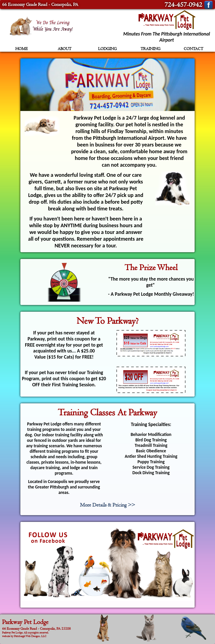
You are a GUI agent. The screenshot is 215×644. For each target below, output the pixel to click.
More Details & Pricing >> (107, 505)
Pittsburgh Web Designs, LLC (30, 636)
